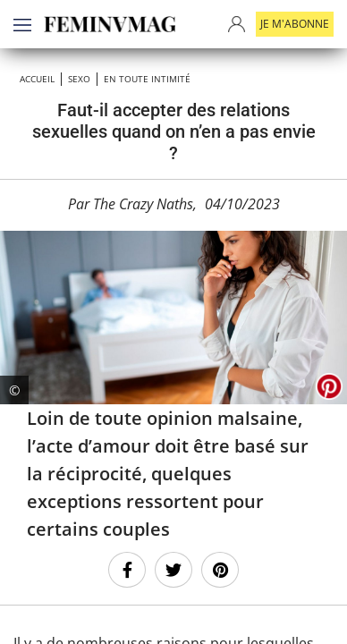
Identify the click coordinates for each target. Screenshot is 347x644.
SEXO (79, 79)
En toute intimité (147, 79)
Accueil (37, 79)
